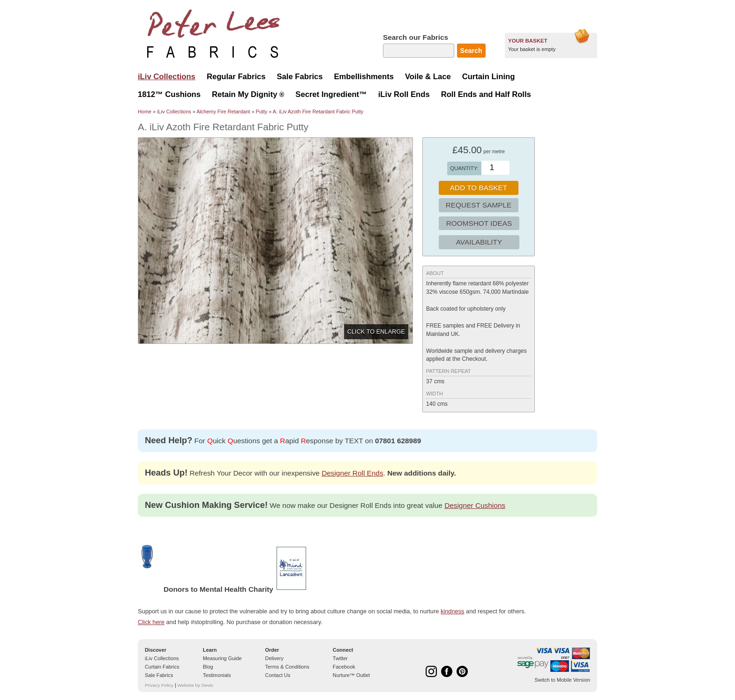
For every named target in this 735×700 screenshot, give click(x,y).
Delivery (274, 658)
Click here (151, 622)
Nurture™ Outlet (351, 675)
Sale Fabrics (159, 675)
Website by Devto (195, 685)
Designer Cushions (475, 505)
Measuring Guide (222, 658)
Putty (261, 112)
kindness (453, 611)
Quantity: (464, 168)
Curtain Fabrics (162, 667)
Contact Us (278, 675)
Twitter (340, 658)
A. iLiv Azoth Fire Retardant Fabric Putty (318, 112)
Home (145, 112)
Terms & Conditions (287, 667)
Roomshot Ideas (479, 223)
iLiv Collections (174, 112)
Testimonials (217, 675)
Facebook (344, 667)
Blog (208, 667)
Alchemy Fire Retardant (223, 112)
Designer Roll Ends (352, 473)
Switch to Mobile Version (562, 680)
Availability (479, 242)
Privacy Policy (159, 685)
